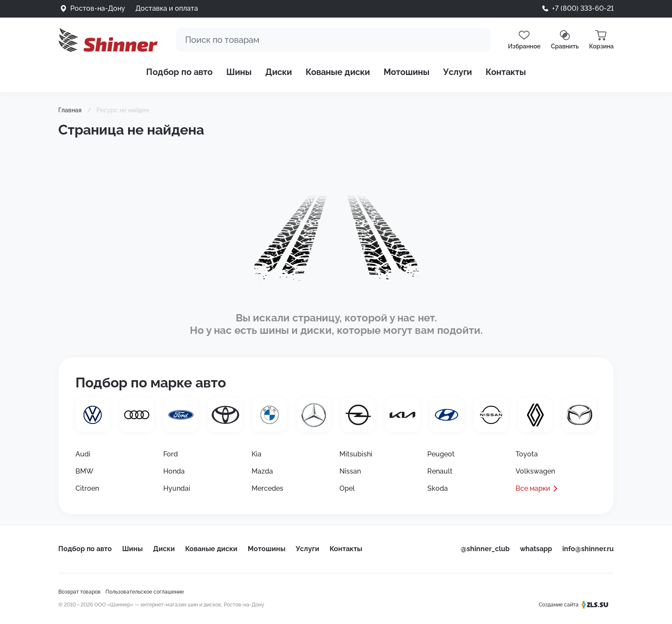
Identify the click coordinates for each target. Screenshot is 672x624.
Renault (440, 471)
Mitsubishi (356, 454)
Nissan (350, 471)
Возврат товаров (79, 592)
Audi (83, 454)
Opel (347, 488)
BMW (84, 471)
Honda (174, 471)
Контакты (506, 72)
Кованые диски (338, 72)
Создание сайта (576, 605)
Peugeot (441, 454)
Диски (279, 72)
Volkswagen (535, 471)
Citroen (87, 488)
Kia (256, 454)
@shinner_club (485, 549)
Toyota (527, 454)
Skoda (438, 488)
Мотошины (406, 72)
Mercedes (267, 488)
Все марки (533, 488)
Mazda (262, 471)
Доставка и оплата (167, 8)
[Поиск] (333, 40)
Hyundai (177, 488)
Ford (171, 454)
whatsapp (536, 549)
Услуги (457, 72)
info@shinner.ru (588, 549)
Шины (239, 72)
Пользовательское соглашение (145, 592)
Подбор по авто (179, 72)
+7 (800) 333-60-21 (583, 8)
